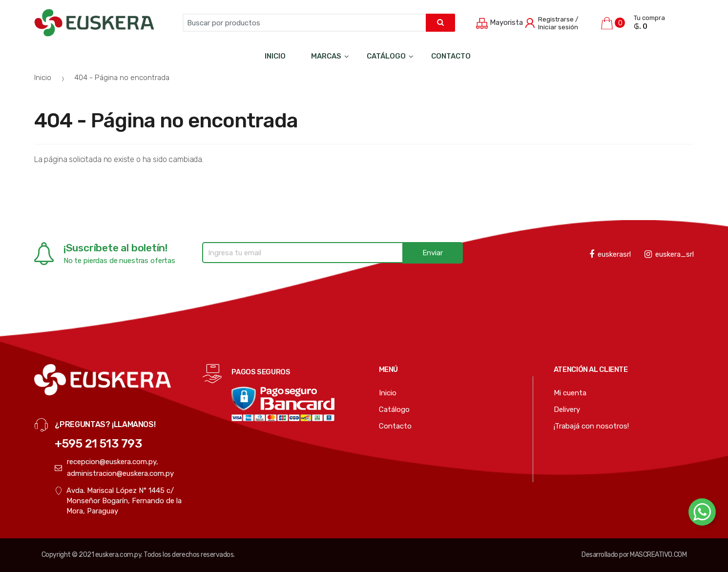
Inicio (275, 56)
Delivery (567, 409)
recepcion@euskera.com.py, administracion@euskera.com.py (114, 468)
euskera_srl (669, 254)
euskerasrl (610, 254)
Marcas (326, 56)
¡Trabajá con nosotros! (591, 426)
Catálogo (386, 56)
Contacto (451, 56)
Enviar (433, 253)
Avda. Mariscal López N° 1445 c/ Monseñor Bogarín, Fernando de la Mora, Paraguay (118, 501)
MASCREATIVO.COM (658, 555)
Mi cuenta (570, 393)
